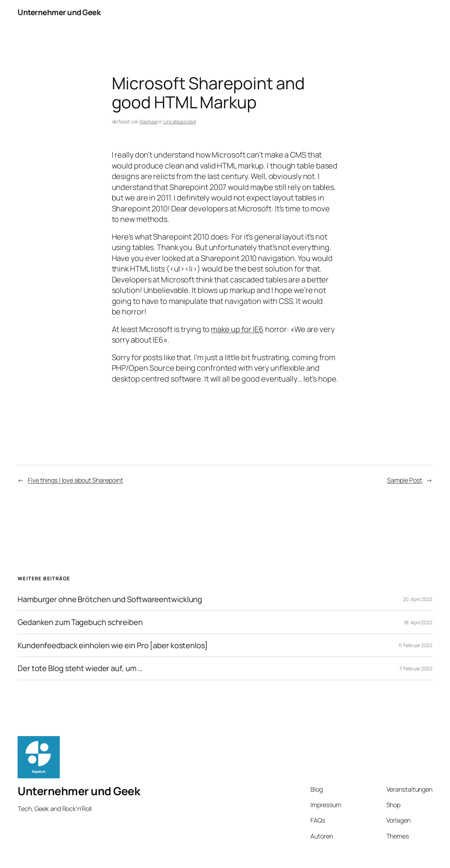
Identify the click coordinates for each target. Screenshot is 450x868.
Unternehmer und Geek (59, 12)
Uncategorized (180, 122)
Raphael (149, 122)
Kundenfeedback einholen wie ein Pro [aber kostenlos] (113, 645)
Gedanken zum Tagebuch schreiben (80, 622)
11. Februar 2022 (415, 645)
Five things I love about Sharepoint (75, 480)
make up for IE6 (237, 329)
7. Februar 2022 (416, 668)
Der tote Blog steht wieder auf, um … (80, 668)
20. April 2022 (418, 599)
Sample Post (405, 480)
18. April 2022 (418, 622)
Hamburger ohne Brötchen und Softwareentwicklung (110, 599)
